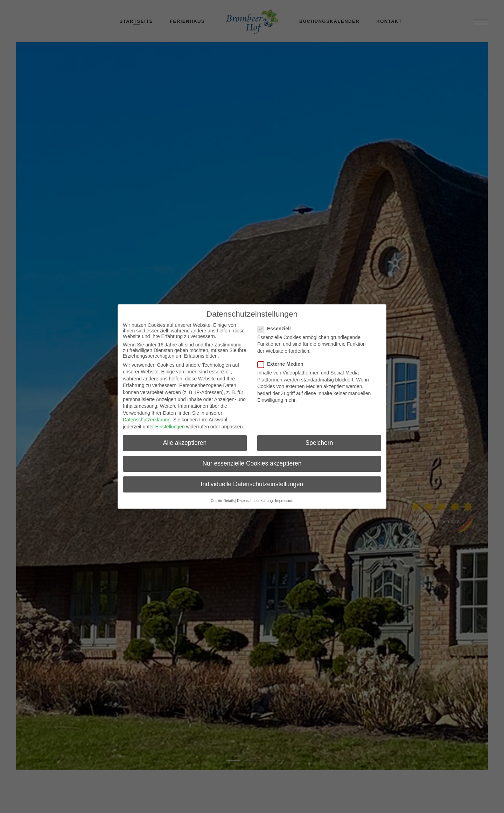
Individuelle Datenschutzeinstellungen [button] (252, 484)
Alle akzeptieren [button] (185, 443)
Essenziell (277, 329)
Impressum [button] (284, 501)
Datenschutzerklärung (147, 420)
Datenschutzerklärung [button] (255, 501)
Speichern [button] (319, 443)
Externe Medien (283, 364)
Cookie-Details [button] (223, 501)
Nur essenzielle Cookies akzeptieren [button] (252, 463)
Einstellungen (170, 427)
